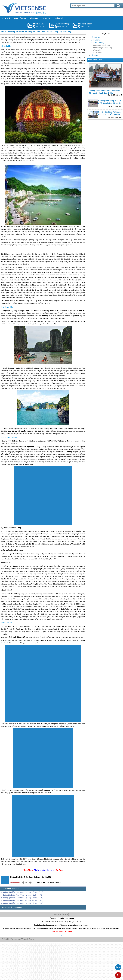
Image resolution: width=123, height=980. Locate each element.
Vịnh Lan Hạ (96, 40)
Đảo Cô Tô (95, 55)
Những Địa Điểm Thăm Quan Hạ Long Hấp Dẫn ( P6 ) (23, 900)
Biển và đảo (97, 50)
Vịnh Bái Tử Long (97, 43)
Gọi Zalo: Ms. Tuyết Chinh (75, 25)
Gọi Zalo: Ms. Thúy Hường (52, 25)
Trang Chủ (30, 8)
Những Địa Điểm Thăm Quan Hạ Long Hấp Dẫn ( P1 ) (23, 903)
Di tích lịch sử (97, 53)
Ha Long (50, 870)
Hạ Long (22, 52)
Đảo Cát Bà (95, 37)
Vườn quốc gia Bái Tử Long (102, 48)
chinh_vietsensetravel (79, 27)
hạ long (14, 311)
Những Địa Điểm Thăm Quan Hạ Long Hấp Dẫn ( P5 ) (23, 892)
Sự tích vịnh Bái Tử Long (101, 45)
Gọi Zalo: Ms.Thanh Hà (30, 25)
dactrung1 (56, 27)
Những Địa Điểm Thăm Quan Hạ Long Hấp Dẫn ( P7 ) (23, 895)
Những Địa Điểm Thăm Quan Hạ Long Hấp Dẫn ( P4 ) (23, 898)
